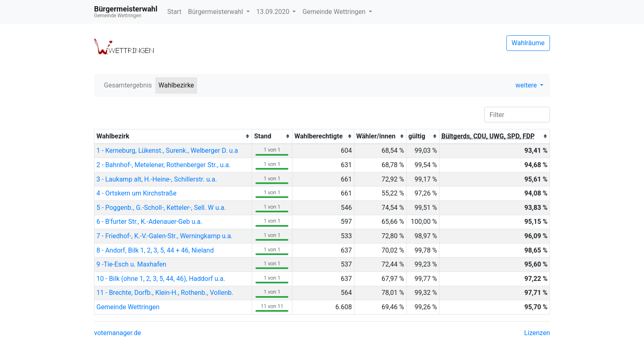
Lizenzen (537, 333)
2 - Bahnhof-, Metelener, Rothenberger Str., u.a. (164, 165)
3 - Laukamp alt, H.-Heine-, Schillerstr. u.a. (157, 179)
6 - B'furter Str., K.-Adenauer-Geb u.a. (149, 222)
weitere (527, 85)
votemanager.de (117, 333)
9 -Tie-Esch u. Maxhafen (131, 264)
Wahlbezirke (176, 85)
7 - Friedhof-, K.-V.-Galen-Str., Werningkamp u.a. (165, 236)
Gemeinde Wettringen (335, 12)
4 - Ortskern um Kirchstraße (137, 193)
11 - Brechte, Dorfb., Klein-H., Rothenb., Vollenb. (165, 293)
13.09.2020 (274, 12)
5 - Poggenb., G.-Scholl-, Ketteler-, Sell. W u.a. (161, 208)
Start (174, 12)
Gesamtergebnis (128, 85)
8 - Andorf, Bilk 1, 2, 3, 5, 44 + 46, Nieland (155, 250)
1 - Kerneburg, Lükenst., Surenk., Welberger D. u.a (167, 151)
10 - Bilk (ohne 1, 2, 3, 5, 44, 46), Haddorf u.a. (161, 279)
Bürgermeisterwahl (216, 12)
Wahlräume (528, 43)
